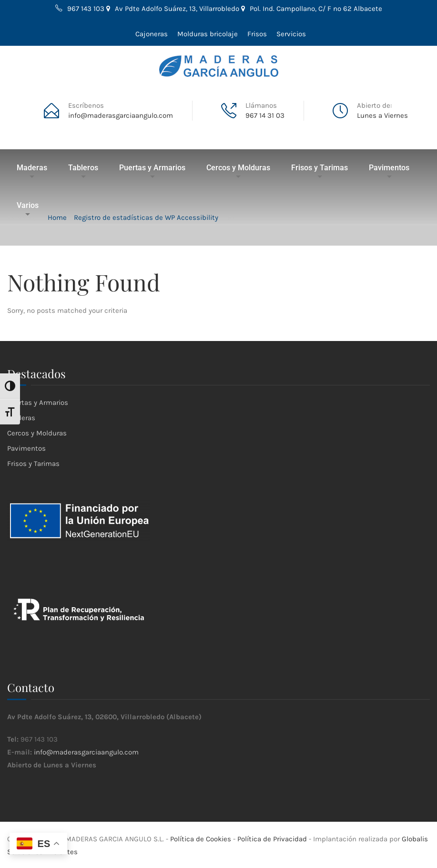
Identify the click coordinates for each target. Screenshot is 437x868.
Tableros (83, 168)
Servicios (291, 34)
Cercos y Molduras (238, 168)
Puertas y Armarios (152, 168)
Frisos (257, 34)
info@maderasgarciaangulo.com (86, 752)
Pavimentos (389, 168)
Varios (28, 205)
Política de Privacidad (272, 839)
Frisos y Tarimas (320, 168)
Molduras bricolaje (208, 34)
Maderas (32, 168)
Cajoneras (152, 34)
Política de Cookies (201, 839)
